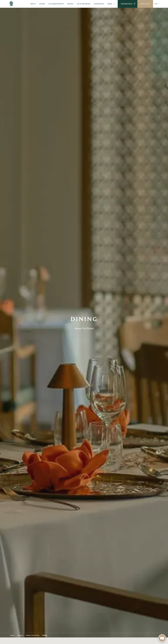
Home (12, 635)
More (111, 4)
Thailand (20, 635)
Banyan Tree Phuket (33, 635)
